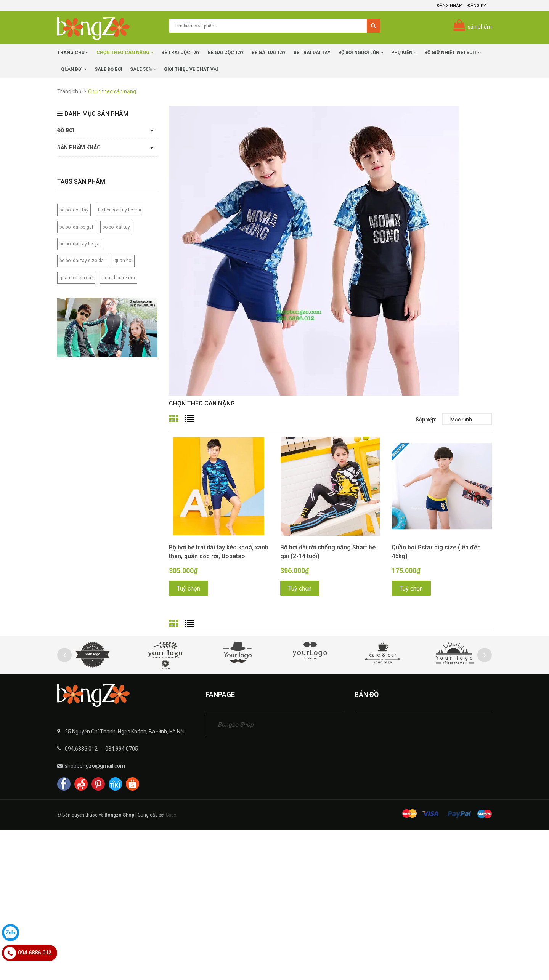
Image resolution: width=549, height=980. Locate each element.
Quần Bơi (74, 69)
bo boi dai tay (116, 227)
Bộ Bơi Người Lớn (361, 53)
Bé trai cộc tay (181, 53)
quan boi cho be (76, 278)
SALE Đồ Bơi (108, 69)
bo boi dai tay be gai (80, 244)
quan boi (123, 261)
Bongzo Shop (236, 725)
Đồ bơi (66, 130)
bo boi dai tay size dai (82, 261)
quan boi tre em (119, 278)
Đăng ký (477, 6)
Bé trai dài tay (312, 53)
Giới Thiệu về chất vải (191, 69)
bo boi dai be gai (76, 227)
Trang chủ (73, 53)
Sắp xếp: (426, 420)
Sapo (171, 815)
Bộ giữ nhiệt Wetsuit (453, 53)
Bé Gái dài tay (269, 53)
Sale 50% (143, 69)
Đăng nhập (449, 6)
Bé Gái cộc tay (226, 53)
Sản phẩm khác (79, 147)
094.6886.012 (81, 749)
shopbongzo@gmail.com (95, 766)
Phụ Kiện (404, 53)
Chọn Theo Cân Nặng (125, 53)
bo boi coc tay (74, 210)
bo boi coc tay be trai (120, 210)
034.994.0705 (122, 749)
